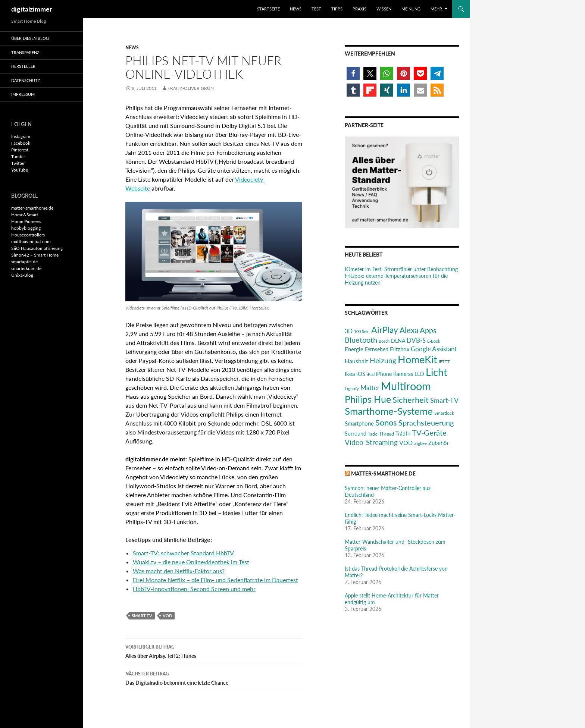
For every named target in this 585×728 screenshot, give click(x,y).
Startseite (268, 9)
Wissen (384, 9)
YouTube (20, 170)
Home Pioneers (26, 221)
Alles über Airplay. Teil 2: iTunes (214, 651)
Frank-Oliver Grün (191, 88)
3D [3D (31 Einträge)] (349, 331)
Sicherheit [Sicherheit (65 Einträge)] (411, 400)
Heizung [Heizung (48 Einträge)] (383, 360)
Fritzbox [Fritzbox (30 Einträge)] (400, 349)
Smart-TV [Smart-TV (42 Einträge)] (444, 400)
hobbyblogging (26, 228)
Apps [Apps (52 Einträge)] (428, 330)
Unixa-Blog (22, 275)
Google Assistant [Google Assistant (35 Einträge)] (434, 349)
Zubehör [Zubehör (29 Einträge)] (439, 443)
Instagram (21, 136)
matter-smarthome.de (383, 473)
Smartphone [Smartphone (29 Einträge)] (359, 423)
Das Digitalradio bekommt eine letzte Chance (214, 678)
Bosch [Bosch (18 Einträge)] (384, 341)
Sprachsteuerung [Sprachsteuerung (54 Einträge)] (426, 423)
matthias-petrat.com (31, 241)
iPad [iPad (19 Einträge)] (371, 374)
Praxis (359, 9)
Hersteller (23, 66)
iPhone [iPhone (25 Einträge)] (384, 374)
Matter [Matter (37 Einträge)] (370, 388)
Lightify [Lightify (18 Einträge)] (352, 388)
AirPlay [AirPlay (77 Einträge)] (385, 330)
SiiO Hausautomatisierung (37, 248)
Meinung (411, 9)
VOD (167, 616)
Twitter (18, 163)
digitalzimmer (32, 9)
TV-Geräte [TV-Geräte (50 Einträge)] (429, 433)
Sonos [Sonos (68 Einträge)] (386, 422)
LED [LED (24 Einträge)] (419, 374)
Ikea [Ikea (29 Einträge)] (350, 374)
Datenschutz (26, 80)
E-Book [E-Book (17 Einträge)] (434, 341)
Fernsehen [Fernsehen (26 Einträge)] (377, 349)
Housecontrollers (28, 235)
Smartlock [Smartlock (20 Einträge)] (444, 413)
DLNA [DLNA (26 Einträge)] (398, 341)
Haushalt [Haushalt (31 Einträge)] (356, 361)
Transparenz (25, 52)
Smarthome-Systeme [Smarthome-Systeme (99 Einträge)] (389, 411)
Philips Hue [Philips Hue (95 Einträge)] (368, 399)
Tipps (337, 9)
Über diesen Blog (30, 38)
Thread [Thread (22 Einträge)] (387, 434)
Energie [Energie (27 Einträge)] (354, 349)
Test (316, 9)
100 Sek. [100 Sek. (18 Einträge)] (362, 331)
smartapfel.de (24, 262)
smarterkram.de (26, 268)
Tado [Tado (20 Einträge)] (373, 434)
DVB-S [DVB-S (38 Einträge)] (416, 340)
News (296, 9)
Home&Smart (25, 215)
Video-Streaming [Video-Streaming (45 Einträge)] (371, 442)
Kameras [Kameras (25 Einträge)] (403, 374)
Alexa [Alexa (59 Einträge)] (409, 330)
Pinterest (20, 150)
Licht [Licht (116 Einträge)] (437, 372)
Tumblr (18, 156)
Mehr (436, 9)
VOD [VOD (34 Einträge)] (406, 443)
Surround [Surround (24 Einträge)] (356, 434)
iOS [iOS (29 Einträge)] (361, 374)
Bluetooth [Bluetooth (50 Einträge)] (361, 340)
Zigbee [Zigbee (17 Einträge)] (420, 443)
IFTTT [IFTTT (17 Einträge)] (444, 362)
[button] (353, 73)
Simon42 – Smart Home (35, 255)
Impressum (23, 94)
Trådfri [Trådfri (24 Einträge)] (403, 434)
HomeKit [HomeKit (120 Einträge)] (417, 359)
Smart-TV (142, 616)
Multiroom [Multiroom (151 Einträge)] (406, 386)
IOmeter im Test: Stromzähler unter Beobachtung (401, 269)
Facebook (21, 143)
